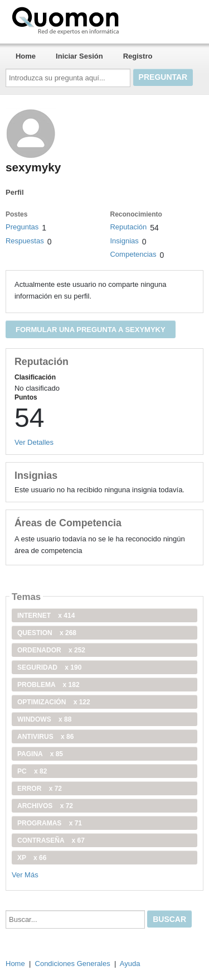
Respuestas (25, 241)
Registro (138, 56)
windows (44, 719)
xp (32, 858)
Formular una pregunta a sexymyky (91, 330)
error (40, 789)
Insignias (124, 241)
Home (26, 56)
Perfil (15, 192)
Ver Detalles (34, 442)
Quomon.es (101, 20)
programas (50, 823)
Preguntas (22, 227)
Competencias (133, 254)
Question (47, 633)
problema (48, 685)
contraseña (51, 840)
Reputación (128, 227)
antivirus (45, 737)
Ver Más (25, 875)
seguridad (49, 667)
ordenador (51, 650)
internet (46, 616)
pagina (40, 754)
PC (32, 771)
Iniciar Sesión (79, 56)
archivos (45, 806)
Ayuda (130, 964)
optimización (54, 702)
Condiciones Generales (73, 964)
